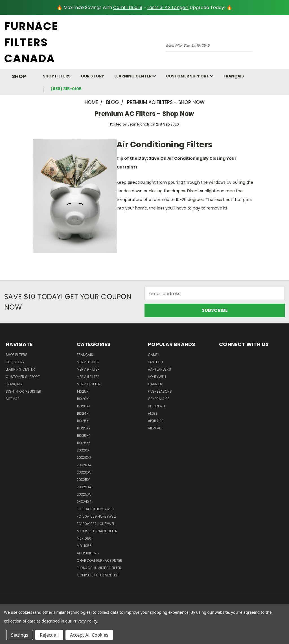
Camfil (154, 355)
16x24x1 (83, 413)
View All (155, 428)
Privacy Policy (85, 621)
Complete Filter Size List (98, 575)
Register (33, 391)
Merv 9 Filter (88, 369)
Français (234, 76)
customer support (190, 76)
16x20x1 (83, 399)
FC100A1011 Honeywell (96, 509)
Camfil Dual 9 (128, 7)
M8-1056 (84, 546)
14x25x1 (83, 391)
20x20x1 (84, 450)
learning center (135, 76)
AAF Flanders (159, 369)
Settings (20, 635)
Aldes (153, 413)
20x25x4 (84, 487)
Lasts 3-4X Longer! (168, 7)
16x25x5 (84, 443)
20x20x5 (84, 472)
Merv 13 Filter (89, 384)
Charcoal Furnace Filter (99, 560)
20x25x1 (84, 480)
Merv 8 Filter (88, 362)
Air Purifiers (88, 553)
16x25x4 (84, 436)
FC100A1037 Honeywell (96, 524)
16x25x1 (83, 421)
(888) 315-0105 (66, 89)
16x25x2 (84, 428)
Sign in (12, 391)
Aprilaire (156, 421)
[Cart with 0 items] (283, 44)
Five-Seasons (160, 391)
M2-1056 (84, 538)
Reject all (49, 635)
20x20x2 (84, 458)
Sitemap (12, 399)
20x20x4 (84, 465)
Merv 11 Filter (88, 377)
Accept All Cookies (89, 635)
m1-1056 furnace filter (97, 531)
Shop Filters (57, 76)
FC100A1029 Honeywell (97, 516)
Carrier (155, 384)
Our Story (92, 76)
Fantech (155, 362)
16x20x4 (84, 406)
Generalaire (159, 399)
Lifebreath (157, 406)
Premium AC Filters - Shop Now (144, 114)
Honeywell (157, 377)
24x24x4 (84, 502)
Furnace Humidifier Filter (99, 568)
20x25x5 (84, 494)
